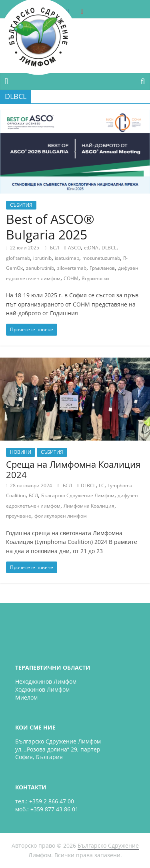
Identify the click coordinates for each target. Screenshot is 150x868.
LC (102, 485)
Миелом (26, 697)
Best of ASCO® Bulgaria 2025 (50, 226)
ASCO (74, 248)
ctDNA (91, 248)
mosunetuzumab (101, 258)
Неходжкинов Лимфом (46, 681)
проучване (19, 516)
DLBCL (109, 248)
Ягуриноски (95, 278)
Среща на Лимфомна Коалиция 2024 (73, 469)
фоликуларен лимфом (61, 516)
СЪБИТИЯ (21, 205)
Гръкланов (102, 268)
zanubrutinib (40, 268)
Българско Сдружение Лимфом (78, 495)
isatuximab (67, 258)
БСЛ (55, 248)
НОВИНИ (21, 452)
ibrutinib (42, 258)
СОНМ (71, 278)
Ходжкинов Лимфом (42, 689)
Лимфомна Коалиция (89, 506)
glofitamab (18, 258)
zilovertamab (72, 268)
